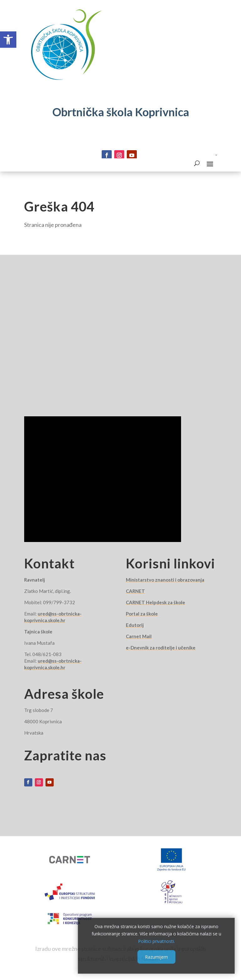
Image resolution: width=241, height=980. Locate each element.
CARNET (135, 591)
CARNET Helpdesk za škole (155, 602)
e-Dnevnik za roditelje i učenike (161, 648)
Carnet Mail (139, 636)
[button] (8, 40)
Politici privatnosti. (156, 941)
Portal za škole (142, 614)
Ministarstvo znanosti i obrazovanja (165, 580)
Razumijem (156, 957)
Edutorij (135, 625)
